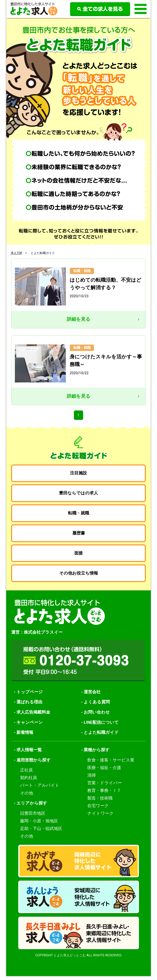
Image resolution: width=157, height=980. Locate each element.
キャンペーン (30, 726)
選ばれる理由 (29, 706)
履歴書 (79, 536)
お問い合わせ (97, 716)
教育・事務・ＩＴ (104, 794)
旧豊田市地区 (33, 817)
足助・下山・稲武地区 (41, 832)
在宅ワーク (98, 810)
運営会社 (92, 696)
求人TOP (16, 253)
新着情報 (25, 736)
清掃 (92, 779)
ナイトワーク (100, 817)
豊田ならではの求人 (78, 495)
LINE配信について (101, 726)
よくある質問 (97, 706)
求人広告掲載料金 (33, 716)
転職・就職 (79, 515)
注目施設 (78, 474)
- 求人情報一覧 (28, 754)
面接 (78, 556)
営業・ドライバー (105, 787)
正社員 (26, 774)
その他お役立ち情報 (79, 577)
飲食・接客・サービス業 (111, 764)
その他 (27, 797)
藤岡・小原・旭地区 (39, 825)
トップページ (30, 696)
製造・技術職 (100, 802)
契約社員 (29, 782)
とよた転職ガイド (101, 736)
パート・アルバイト (40, 789)
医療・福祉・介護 (104, 772)
